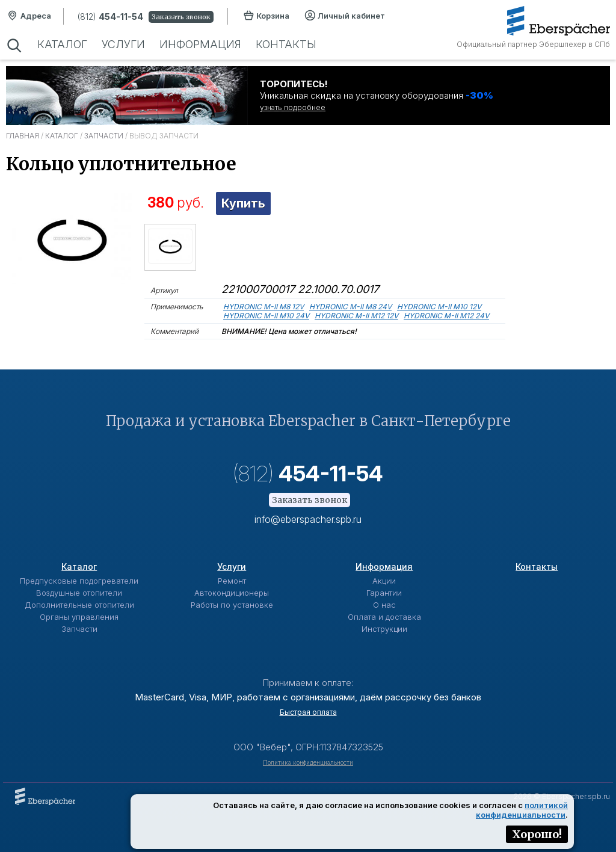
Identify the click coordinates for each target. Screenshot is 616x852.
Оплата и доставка (384, 617)
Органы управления (79, 617)
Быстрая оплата (308, 712)
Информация (200, 44)
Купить (243, 203)
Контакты (286, 44)
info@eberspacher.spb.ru (308, 519)
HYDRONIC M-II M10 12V (439, 307)
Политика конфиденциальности (308, 762)
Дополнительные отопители (79, 605)
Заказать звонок (181, 17)
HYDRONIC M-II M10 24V (266, 316)
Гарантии (384, 593)
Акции (384, 581)
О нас (384, 605)
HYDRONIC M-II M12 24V (446, 316)
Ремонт (232, 581)
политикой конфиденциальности (522, 810)
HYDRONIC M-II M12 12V (356, 316)
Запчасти (104, 136)
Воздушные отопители (79, 593)
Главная (23, 136)
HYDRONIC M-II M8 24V (350, 307)
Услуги (123, 44)
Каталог (62, 44)
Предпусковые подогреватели (79, 581)
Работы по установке (232, 605)
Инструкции (384, 629)
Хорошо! (537, 834)
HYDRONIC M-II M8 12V (263, 307)
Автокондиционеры (232, 593)
